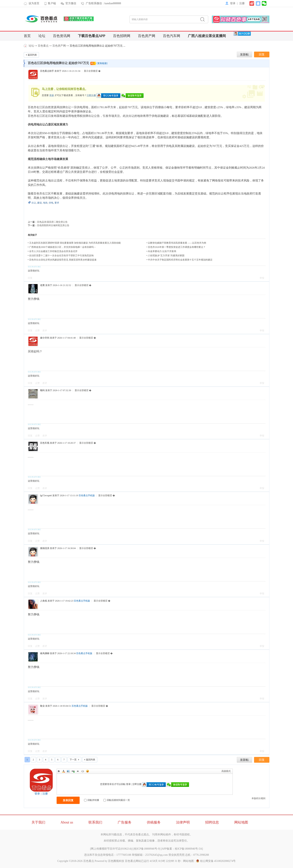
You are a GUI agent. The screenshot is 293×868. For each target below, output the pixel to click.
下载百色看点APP (92, 36)
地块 (45, 203)
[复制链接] (102, 63)
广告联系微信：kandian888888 (103, 3)
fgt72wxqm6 (46, 495)
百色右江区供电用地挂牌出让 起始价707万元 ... (98, 46)
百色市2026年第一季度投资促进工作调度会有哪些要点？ (177, 247)
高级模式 (226, 771)
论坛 (42, 36)
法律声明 (183, 822)
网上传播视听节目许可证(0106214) (111, 849)
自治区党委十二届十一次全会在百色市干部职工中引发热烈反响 (61, 256)
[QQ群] (242, 33)
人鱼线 (44, 601)
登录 (233, 3)
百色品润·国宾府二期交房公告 (52, 222)
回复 (30, 278)
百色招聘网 (122, 36)
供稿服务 (154, 822)
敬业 (42, 706)
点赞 (37, 331)
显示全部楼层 (91, 71)
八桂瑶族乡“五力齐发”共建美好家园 (166, 256)
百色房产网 (147, 36)
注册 (242, 3)
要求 (57, 203)
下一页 (73, 760)
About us (67, 822)
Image (68, 771)
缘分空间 (45, 338)
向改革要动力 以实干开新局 (162, 251)
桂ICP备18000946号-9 (147, 849)
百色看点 (26, 46)
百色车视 (45, 443)
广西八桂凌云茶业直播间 (207, 36)
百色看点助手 (47, 71)
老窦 (42, 285)
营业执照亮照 (177, 855)
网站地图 (241, 822)
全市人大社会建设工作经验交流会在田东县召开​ (53, 251)
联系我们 (95, 822)
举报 (262, 278)
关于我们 (38, 822)
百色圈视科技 (116, 861)
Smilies (87, 771)
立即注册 (91, 95)
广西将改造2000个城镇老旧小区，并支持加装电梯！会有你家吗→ (63, 247)
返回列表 (32, 55)
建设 (40, 203)
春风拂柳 (45, 653)
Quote (78, 771)
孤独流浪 (45, 548)
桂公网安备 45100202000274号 (216, 861)
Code (83, 771)
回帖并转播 (92, 800)
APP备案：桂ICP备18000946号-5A (182, 849)
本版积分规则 (258, 798)
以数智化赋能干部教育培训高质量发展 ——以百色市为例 (177, 243)
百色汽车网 (172, 36)
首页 (27, 36)
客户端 (52, 3)
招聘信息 (212, 822)
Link (73, 771)
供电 (51, 203)
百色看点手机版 (87, 495)
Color (64, 771)
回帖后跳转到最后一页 (117, 800)
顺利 (42, 390)
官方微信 (71, 3)
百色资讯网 (62, 36)
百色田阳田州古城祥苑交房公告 (53, 225)
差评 (45, 331)
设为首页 (34, 3)
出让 (34, 203)
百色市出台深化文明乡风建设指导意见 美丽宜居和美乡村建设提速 (63, 260)
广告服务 (125, 822)
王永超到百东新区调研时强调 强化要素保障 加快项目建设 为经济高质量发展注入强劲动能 (75, 243)
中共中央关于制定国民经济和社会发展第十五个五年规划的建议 (180, 260)
